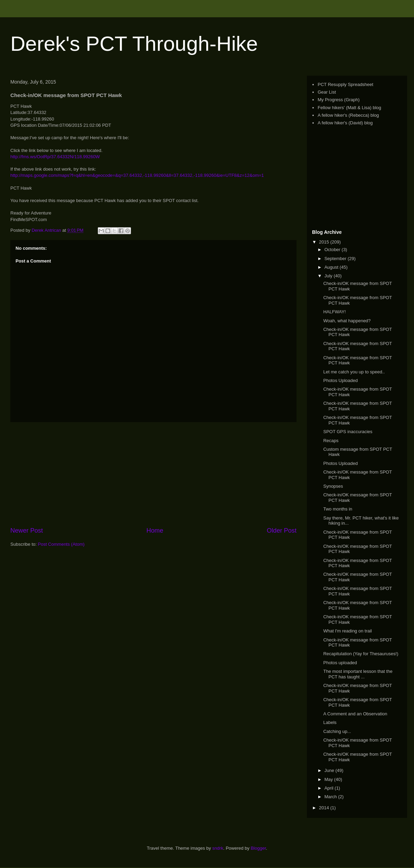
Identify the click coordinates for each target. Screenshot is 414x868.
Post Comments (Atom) (61, 544)
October (333, 250)
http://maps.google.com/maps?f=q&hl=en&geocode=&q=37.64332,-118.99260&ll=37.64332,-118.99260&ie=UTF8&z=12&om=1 (137, 175)
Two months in (338, 509)
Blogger (258, 848)
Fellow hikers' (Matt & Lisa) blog (349, 108)
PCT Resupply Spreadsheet (345, 84)
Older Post (282, 531)
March (331, 797)
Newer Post (27, 531)
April (330, 788)
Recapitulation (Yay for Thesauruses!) (361, 654)
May (329, 779)
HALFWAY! (334, 312)
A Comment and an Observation (355, 714)
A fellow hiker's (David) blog (345, 123)
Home (155, 531)
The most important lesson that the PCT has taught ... (358, 674)
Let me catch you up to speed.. (354, 372)
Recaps (331, 441)
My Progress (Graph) (338, 100)
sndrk (218, 848)
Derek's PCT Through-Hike (134, 44)
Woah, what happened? (347, 321)
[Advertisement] (153, 474)
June (330, 770)
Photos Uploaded (340, 380)
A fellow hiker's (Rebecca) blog (348, 115)
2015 (325, 242)
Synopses (333, 486)
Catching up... (337, 731)
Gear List (327, 92)
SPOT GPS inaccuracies (348, 432)
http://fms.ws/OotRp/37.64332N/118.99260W (55, 157)
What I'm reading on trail (347, 631)
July (329, 276)
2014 (325, 808)
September (336, 259)
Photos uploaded (340, 663)
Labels (330, 722)
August (332, 267)
